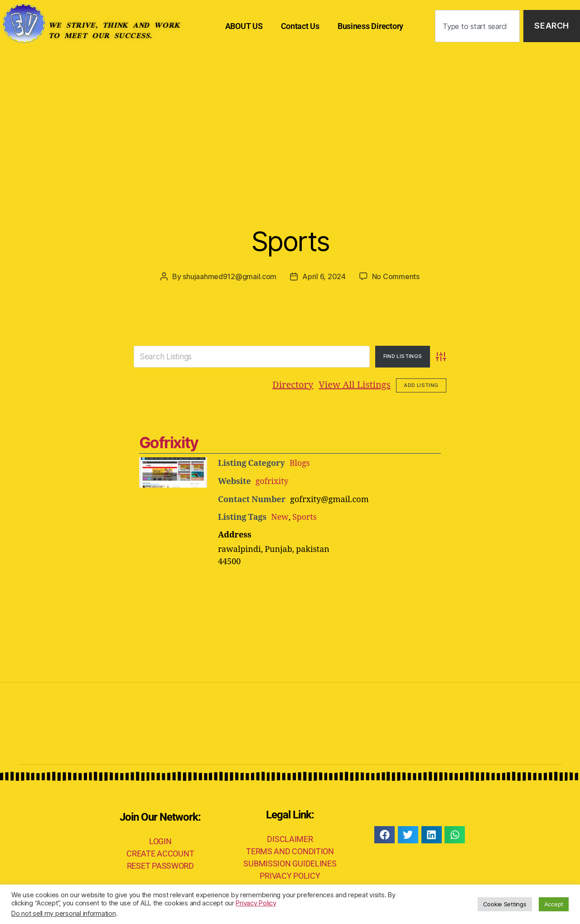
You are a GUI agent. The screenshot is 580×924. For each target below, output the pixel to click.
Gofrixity (169, 443)
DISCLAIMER (290, 838)
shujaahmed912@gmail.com (230, 276)
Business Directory (370, 26)
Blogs (300, 463)
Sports (290, 240)
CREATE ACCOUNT (160, 852)
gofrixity (272, 481)
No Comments (396, 276)
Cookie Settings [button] (505, 904)
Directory (293, 385)
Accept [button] (554, 904)
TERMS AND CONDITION (290, 850)
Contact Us (300, 26)
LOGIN (160, 840)
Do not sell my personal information (64, 914)
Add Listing (421, 385)
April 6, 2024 (324, 276)
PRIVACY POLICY (290, 875)
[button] (384, 834)
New (280, 516)
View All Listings (354, 385)
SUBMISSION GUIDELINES (290, 863)
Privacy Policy (256, 903)
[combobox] (477, 26)
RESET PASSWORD (160, 864)
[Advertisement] (290, 120)
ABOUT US (244, 26)
